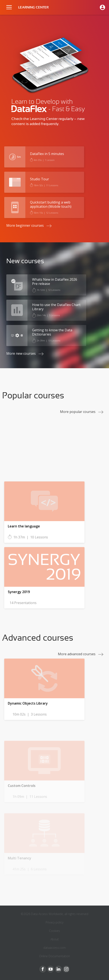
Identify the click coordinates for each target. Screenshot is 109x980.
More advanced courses (77, 654)
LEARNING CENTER (33, 7)
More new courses (21, 353)
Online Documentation (54, 956)
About (55, 939)
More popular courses (78, 412)
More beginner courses (25, 225)
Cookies (54, 931)
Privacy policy (54, 922)
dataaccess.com (54, 948)
